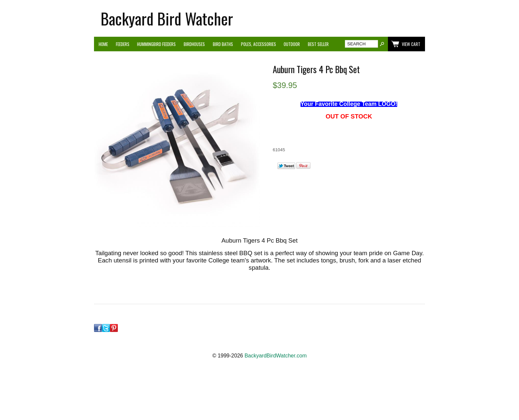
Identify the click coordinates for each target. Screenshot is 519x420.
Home (103, 44)
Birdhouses (194, 44)
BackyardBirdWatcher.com (276, 356)
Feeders (123, 44)
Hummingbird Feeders (156, 44)
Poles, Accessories (259, 44)
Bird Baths (223, 44)
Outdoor (292, 44)
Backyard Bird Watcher (167, 18)
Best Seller (318, 44)
